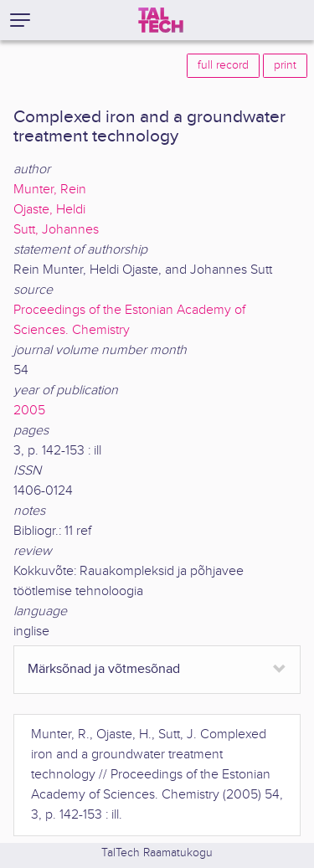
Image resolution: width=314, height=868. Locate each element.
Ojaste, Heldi (49, 210)
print (285, 65)
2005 (29, 411)
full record (223, 65)
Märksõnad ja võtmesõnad (104, 669)
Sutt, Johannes (56, 230)
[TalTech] (161, 20)
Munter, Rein (50, 190)
